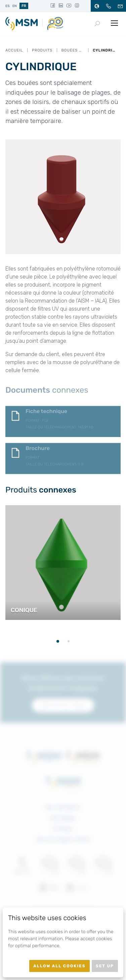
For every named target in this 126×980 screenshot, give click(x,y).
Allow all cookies (59, 966)
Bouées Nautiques (72, 50)
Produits (42, 50)
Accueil (14, 50)
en (15, 6)
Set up (105, 966)
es (8, 6)
